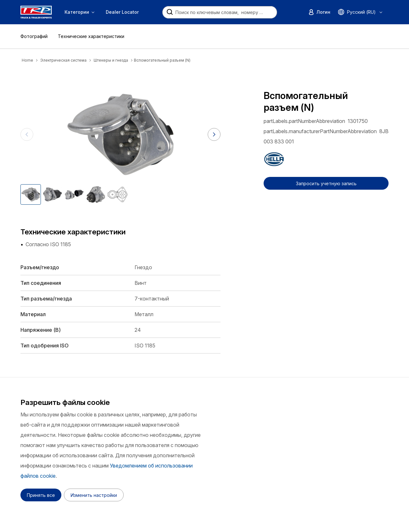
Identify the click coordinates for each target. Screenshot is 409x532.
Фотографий (34, 36)
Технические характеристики (91, 36)
